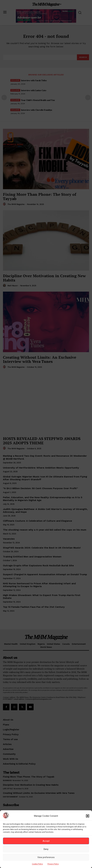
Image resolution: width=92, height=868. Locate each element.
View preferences (46, 857)
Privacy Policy (53, 864)
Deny (46, 849)
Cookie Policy (37, 864)
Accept (46, 841)
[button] (88, 816)
